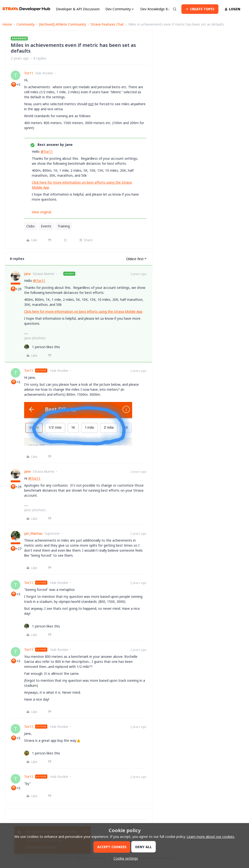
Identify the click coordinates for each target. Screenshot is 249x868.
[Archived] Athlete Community (63, 24)
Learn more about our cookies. (211, 837)
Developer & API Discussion (78, 9)
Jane (27, 274)
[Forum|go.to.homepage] (26, 9)
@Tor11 (47, 151)
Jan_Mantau (33, 533)
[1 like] (42, 347)
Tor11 (29, 73)
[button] (200, 9)
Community (26, 24)
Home (7, 24)
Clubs (30, 226)
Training (64, 226)
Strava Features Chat (107, 24)
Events (46, 226)
